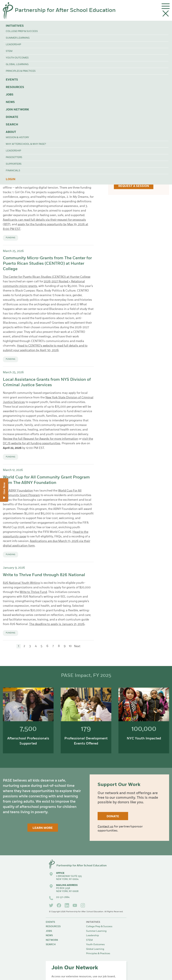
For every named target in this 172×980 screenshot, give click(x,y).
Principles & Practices (21, 71)
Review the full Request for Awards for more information (41, 439)
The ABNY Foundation (18, 491)
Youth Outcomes (17, 58)
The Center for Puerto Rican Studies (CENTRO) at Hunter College (47, 277)
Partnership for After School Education (65, 11)
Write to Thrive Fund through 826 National (44, 575)
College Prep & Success (22, 31)
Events (12, 80)
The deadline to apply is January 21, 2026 (57, 624)
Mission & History (17, 138)
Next (77, 646)
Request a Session (134, 186)
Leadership (13, 45)
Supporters (14, 164)
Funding (11, 238)
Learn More (43, 828)
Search (12, 125)
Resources (15, 87)
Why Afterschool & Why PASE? (26, 144)
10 (70, 646)
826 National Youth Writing (21, 583)
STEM (9, 51)
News (10, 102)
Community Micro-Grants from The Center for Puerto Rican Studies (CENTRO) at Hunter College (47, 264)
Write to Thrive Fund (33, 592)
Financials (13, 171)
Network (52, 940)
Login (11, 179)
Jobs (10, 95)
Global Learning (17, 64)
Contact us (105, 827)
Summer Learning (18, 38)
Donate (12, 117)
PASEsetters (14, 157)
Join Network (17, 110)
